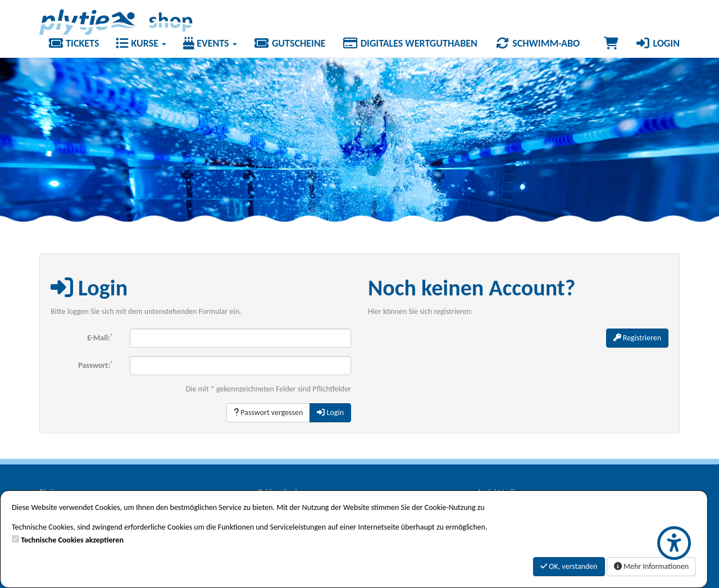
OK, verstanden (569, 566)
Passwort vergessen (268, 412)
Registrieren (637, 338)
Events (210, 43)
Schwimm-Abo (537, 43)
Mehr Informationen (651, 566)
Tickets (73, 43)
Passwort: (95, 365)
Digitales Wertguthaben (410, 43)
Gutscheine (290, 43)
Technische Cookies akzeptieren (72, 540)
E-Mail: (100, 337)
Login (657, 43)
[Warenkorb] (611, 43)
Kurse (141, 43)
